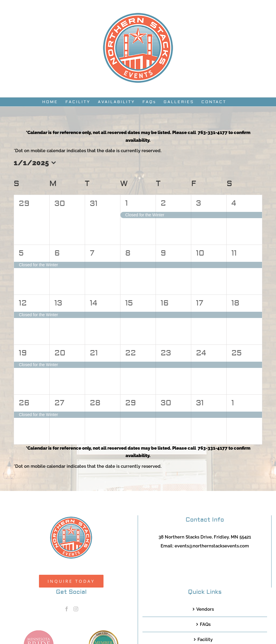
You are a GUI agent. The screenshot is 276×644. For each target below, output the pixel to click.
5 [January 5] (21, 253)
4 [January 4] (234, 203)
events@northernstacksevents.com (212, 546)
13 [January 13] (58, 303)
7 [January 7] (92, 253)
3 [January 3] (199, 203)
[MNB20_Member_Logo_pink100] (39, 632)
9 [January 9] (163, 253)
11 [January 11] (234, 253)
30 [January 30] (166, 403)
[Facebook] (67, 609)
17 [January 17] (200, 303)
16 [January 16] (165, 303)
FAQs (205, 624)
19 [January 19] (23, 353)
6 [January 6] (57, 253)
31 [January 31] (200, 403)
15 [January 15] (129, 303)
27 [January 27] (59, 403)
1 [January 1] (127, 203)
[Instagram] (76, 609)
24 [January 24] (201, 353)
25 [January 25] (237, 353)
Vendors (205, 609)
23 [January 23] (166, 353)
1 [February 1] (233, 403)
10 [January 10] (200, 253)
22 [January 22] (131, 353)
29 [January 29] (131, 403)
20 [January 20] (60, 353)
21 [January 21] (94, 353)
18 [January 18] (235, 303)
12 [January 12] (23, 303)
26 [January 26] (24, 403)
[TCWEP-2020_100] (103, 632)
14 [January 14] (94, 303)
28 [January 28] (95, 403)
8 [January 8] (128, 253)
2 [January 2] (163, 203)
